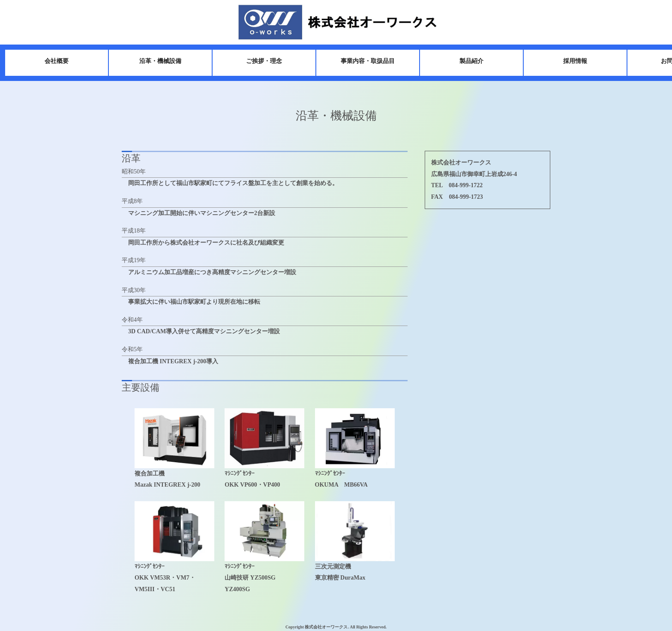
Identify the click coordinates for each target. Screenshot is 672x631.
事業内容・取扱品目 (354, 61)
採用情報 (561, 61)
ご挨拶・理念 (250, 61)
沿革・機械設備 (147, 61)
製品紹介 (458, 61)
